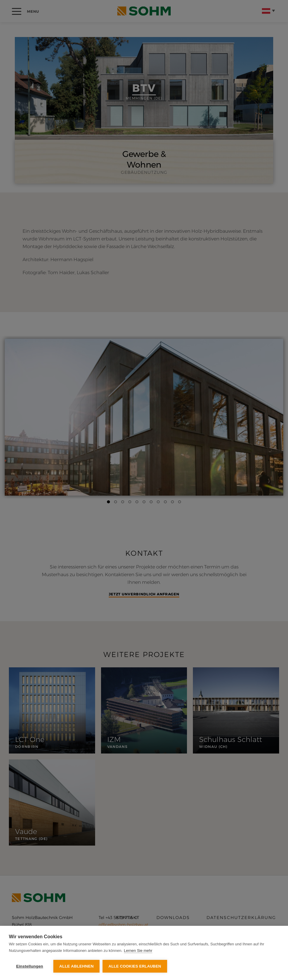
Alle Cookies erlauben (135, 966)
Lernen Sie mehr (138, 951)
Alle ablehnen (76, 966)
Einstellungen (29, 966)
